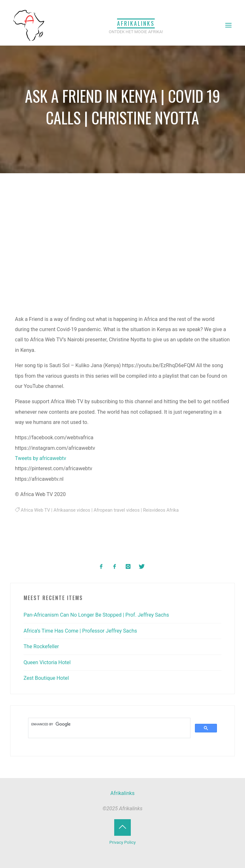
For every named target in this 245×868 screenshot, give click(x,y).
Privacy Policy (123, 842)
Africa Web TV (35, 510)
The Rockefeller (41, 646)
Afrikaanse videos (72, 510)
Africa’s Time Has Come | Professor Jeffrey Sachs (80, 631)
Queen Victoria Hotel (47, 662)
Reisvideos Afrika (161, 510)
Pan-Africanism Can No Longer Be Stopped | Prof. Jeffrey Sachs (96, 615)
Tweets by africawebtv (41, 458)
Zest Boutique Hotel (46, 678)
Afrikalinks (136, 23)
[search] (109, 724)
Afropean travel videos (117, 510)
